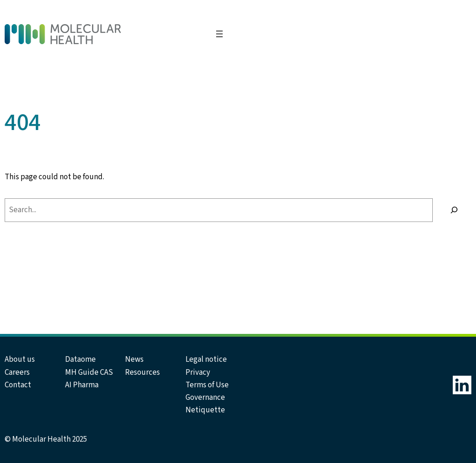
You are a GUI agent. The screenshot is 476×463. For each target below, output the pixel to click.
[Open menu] (219, 34)
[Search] (454, 210)
